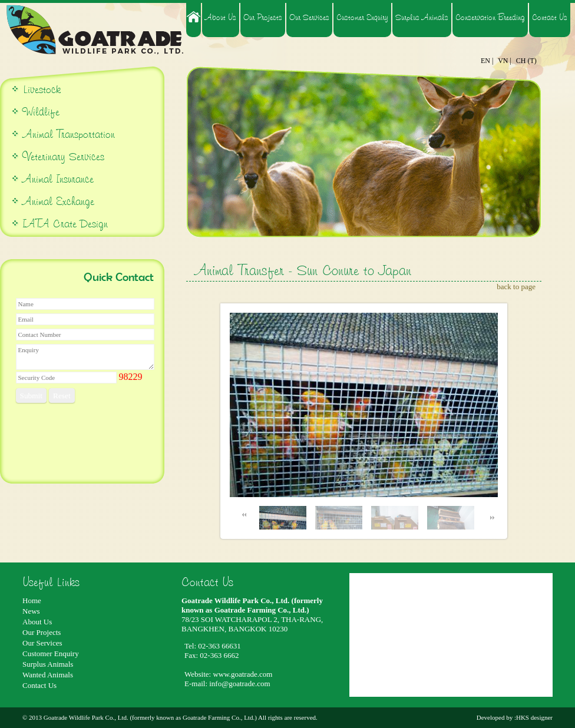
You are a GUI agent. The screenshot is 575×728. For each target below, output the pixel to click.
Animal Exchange (58, 201)
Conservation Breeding (490, 17)
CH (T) (526, 61)
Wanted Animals (48, 675)
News (31, 611)
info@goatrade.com (239, 684)
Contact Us (550, 17)
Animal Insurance (58, 179)
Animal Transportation (67, 134)
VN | (505, 61)
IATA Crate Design (65, 224)
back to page (516, 287)
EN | (487, 61)
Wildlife (41, 112)
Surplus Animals (422, 17)
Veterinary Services (63, 156)
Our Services (309, 17)
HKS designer (534, 717)
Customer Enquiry (362, 17)
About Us (221, 17)
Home (32, 600)
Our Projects (263, 17)
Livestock (40, 89)
